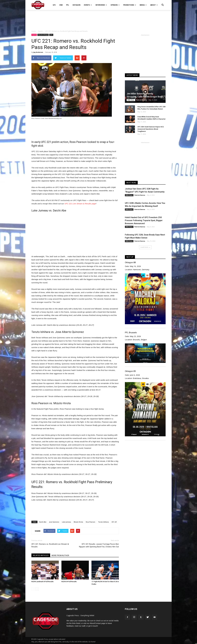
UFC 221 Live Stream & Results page (80, 204)
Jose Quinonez (54, 522)
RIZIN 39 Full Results (69, 582)
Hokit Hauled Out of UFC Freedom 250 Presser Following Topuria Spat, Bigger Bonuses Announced (144, 220)
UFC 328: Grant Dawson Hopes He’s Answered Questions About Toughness (151, 129)
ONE (61, 5)
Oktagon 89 (130, 371)
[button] (163, 3)
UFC (54, 5)
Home (34, 31)
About (154, 5)
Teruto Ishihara (103, 522)
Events (88, 5)
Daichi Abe (43, 522)
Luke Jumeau (66, 522)
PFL (68, 5)
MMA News (96, 578)
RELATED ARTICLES (41, 555)
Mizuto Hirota (78, 522)
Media (143, 5)
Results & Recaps (43, 35)
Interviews (101, 5)
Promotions (130, 5)
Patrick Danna (142, 100)
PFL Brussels (131, 332)
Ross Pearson (91, 522)
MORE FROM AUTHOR (60, 555)
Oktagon (76, 5)
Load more (145, 247)
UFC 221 (114, 522)
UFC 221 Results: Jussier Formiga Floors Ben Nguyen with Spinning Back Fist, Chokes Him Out (99, 545)
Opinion (115, 5)
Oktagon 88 (130, 262)
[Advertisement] (98, 19)
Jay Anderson (38, 52)
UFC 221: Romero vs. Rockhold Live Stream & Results (50, 545)
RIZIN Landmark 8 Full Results (42, 582)
